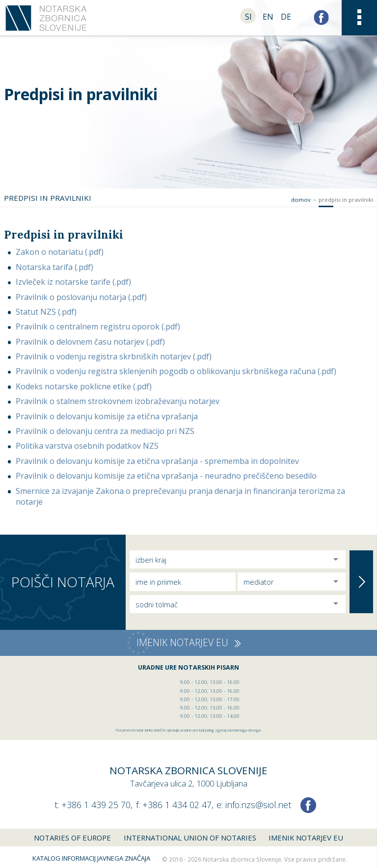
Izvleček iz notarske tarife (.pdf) (73, 282)
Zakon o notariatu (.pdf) (60, 252)
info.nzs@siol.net (258, 805)
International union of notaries (190, 838)
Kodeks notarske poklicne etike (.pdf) (84, 386)
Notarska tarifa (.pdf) (54, 267)
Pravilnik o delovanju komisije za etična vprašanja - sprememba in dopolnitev (157, 461)
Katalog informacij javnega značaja (91, 858)
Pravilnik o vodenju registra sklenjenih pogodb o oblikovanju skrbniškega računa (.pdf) (176, 371)
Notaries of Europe (72, 838)
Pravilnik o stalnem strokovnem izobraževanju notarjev (118, 401)
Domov (301, 200)
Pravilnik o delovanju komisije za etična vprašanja (107, 416)
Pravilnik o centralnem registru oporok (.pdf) (98, 326)
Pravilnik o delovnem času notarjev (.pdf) (90, 342)
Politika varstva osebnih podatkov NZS (87, 446)
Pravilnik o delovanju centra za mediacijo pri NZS (105, 431)
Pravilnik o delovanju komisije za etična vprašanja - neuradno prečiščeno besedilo (166, 476)
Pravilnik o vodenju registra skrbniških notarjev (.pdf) (114, 356)
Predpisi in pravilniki (346, 200)
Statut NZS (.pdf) (46, 312)
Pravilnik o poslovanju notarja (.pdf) (81, 297)
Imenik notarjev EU (306, 838)
